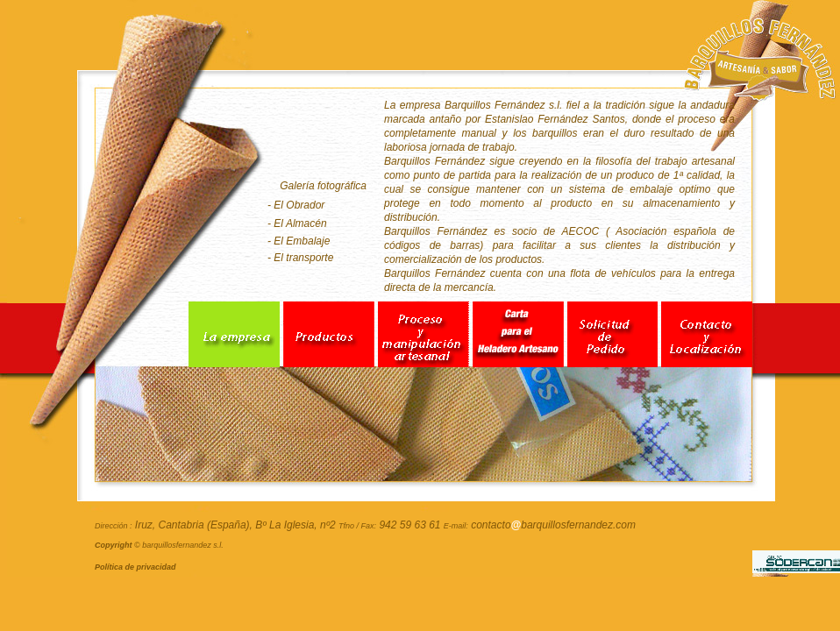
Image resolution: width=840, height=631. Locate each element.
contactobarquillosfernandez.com (553, 525)
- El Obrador (296, 205)
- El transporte (300, 258)
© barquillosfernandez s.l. (159, 545)
